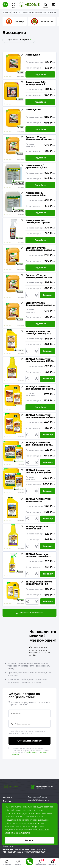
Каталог (7, 797)
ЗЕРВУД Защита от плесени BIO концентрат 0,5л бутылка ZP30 (37, 528)
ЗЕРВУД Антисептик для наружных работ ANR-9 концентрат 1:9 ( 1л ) (39, 444)
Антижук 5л (33, 55)
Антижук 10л (33, 110)
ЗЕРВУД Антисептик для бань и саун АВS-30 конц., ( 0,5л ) (40, 360)
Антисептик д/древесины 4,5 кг (36, 194)
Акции (7, 801)
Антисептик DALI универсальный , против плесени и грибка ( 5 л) (36, 83)
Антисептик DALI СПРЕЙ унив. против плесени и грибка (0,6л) (40, 221)
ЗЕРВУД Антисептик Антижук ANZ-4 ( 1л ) (38, 332)
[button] (5, 5)
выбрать (25, 40)
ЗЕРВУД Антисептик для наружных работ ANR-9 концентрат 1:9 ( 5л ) (39, 471)
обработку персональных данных (30, 753)
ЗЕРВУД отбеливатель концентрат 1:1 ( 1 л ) (39, 583)
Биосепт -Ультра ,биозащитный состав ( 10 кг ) (39, 138)
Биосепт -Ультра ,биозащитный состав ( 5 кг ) (39, 276)
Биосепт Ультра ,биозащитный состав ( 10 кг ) (39, 304)
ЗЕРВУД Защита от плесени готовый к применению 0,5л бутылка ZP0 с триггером (37, 555)
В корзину (48, 295)
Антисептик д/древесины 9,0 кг (36, 167)
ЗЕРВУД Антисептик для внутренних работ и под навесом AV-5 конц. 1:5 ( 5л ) (39, 388)
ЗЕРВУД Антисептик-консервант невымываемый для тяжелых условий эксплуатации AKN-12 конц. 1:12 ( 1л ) (38, 500)
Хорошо (29, 840)
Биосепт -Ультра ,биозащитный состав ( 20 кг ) (39, 249)
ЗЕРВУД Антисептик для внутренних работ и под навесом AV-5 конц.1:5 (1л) (39, 416)
